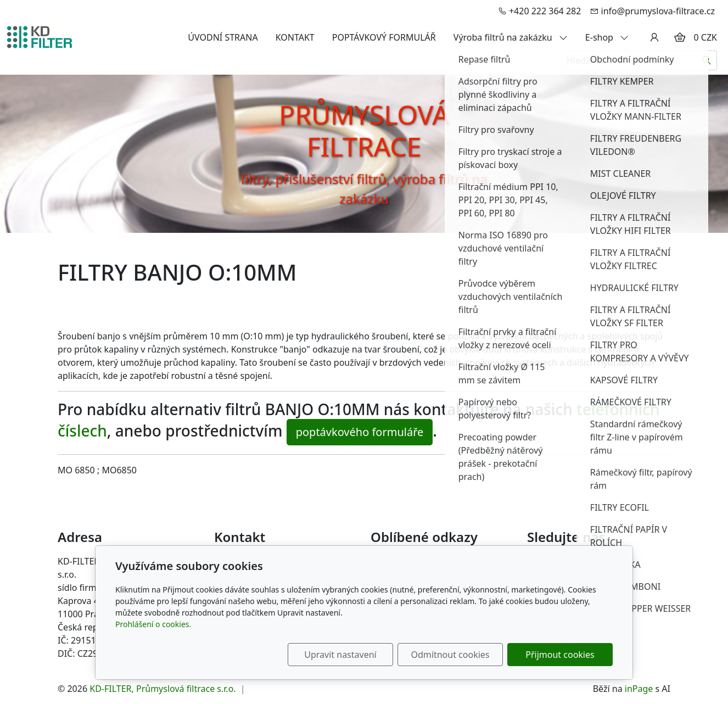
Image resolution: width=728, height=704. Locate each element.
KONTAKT (295, 37)
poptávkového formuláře (360, 432)
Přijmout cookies (560, 655)
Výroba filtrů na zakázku (511, 37)
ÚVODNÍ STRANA (223, 37)
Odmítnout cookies (450, 655)
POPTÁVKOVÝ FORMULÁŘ (384, 37)
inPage (639, 689)
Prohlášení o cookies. (153, 624)
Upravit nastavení (340, 655)
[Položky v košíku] (680, 37)
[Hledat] (707, 60)
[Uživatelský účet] (654, 37)
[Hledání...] (629, 60)
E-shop (607, 37)
